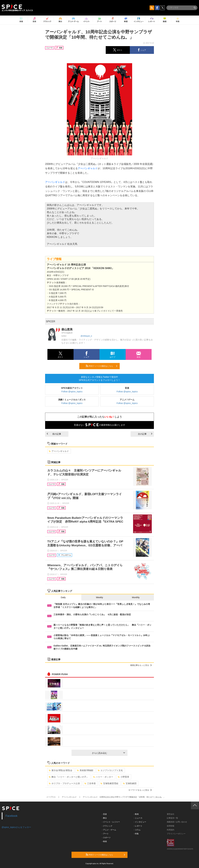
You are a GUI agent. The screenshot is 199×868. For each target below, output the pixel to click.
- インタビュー (140, 822)
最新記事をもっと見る (141, 665)
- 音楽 (104, 814)
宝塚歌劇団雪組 (109, 783)
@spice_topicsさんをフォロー (16, 827)
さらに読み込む (108, 753)
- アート (105, 834)
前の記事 (54, 434)
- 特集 (136, 834)
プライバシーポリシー (176, 834)
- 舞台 (104, 818)
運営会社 (171, 814)
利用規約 (171, 830)
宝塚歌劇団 (130, 783)
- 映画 (104, 841)
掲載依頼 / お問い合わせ (177, 822)
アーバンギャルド (88, 168)
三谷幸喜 (90, 783)
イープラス (51, 797)
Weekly (99, 597)
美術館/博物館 (85, 770)
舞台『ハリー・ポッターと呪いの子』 (69, 777)
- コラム (137, 830)
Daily (63, 597)
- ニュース (138, 818)
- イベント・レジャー (111, 822)
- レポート (138, 826)
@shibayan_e (86, 336)
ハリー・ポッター (103, 777)
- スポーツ (106, 838)
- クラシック (107, 826)
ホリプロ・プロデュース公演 (64, 783)
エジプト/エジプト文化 (110, 770)
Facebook (12, 816)
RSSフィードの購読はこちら (102, 366)
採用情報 (171, 826)
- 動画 (136, 814)
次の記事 (145, 434)
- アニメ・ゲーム (109, 830)
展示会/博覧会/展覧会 (61, 770)
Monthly (136, 597)
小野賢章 (124, 777)
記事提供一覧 (172, 818)
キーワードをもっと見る (140, 790)
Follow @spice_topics (72, 392)
